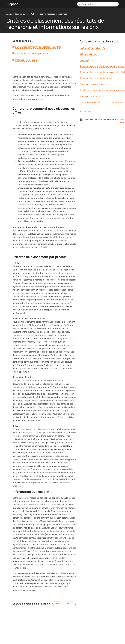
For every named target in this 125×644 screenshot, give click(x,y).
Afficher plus (85, 111)
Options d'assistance (89, 54)
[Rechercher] (98, 4)
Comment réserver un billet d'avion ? (96, 78)
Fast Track (84, 60)
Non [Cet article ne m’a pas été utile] (71, 604)
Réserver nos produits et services (53, 14)
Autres (34, 14)
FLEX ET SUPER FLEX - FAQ (92, 48)
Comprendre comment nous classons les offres (38, 47)
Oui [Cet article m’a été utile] (58, 604)
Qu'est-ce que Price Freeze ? (92, 96)
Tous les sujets (22, 14)
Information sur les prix (27, 60)
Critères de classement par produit (32, 53)
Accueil (9, 14)
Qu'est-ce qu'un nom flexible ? (93, 84)
